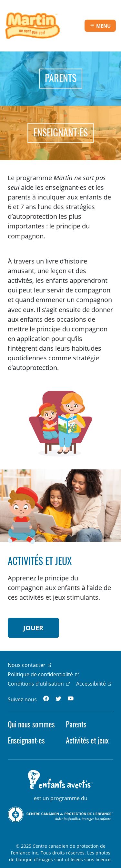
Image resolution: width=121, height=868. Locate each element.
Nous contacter (27, 665)
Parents (76, 724)
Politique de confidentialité (40, 674)
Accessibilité (91, 684)
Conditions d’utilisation (36, 684)
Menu (103, 26)
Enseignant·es (26, 740)
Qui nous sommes (31, 724)
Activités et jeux (87, 740)
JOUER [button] (33, 628)
